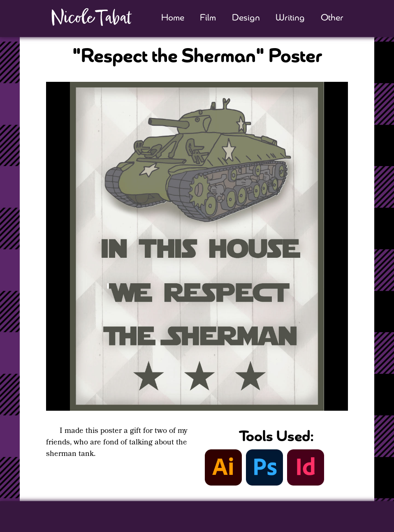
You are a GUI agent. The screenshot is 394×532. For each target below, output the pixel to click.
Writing (290, 18)
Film (208, 18)
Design (246, 18)
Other (332, 18)
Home (173, 18)
